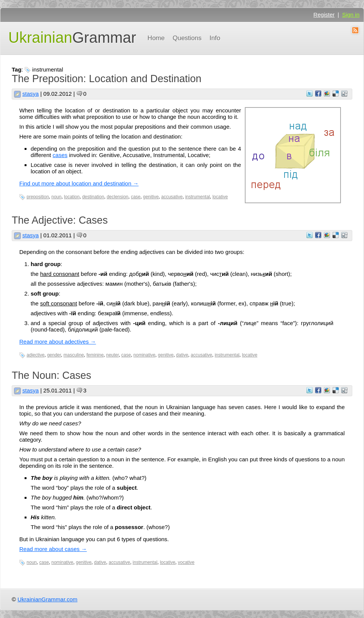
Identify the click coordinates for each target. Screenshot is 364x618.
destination (93, 197)
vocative (186, 562)
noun (57, 197)
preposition (38, 197)
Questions (187, 38)
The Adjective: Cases (60, 220)
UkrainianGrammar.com (47, 599)
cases (60, 155)
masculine (74, 355)
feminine (95, 355)
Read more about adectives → (58, 342)
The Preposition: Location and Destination (107, 79)
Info (215, 38)
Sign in (351, 15)
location (72, 197)
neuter (113, 355)
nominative (145, 355)
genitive (151, 197)
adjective (35, 355)
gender (54, 355)
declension (117, 197)
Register (324, 15)
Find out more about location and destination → (79, 183)
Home (156, 38)
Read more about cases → (53, 549)
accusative (172, 197)
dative (182, 355)
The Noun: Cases (51, 375)
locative (220, 197)
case (136, 197)
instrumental (197, 197)
